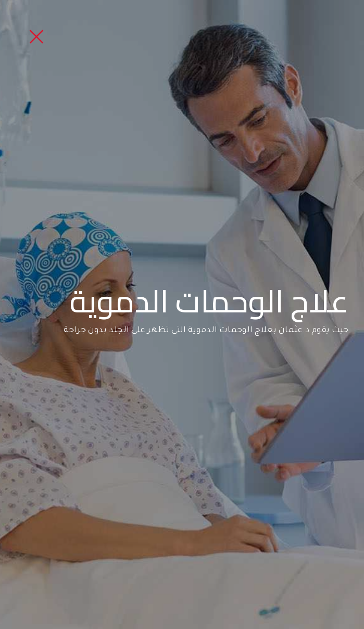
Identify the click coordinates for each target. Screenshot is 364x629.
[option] (182, 314)
